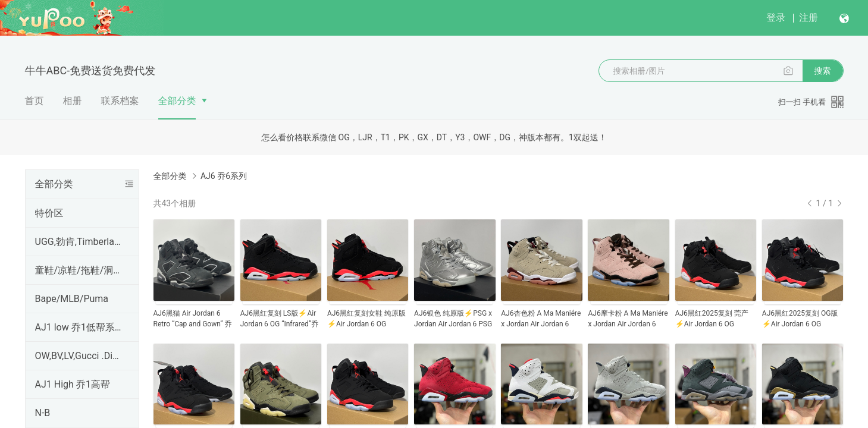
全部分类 (177, 101)
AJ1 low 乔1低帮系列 (80, 327)
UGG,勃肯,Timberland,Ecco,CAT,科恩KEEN (80, 242)
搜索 (823, 71)
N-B (43, 413)
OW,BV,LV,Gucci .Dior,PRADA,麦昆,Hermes (80, 356)
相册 (73, 101)
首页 (35, 101)
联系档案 (120, 101)
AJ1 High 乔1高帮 (73, 384)
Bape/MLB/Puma (72, 299)
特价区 (49, 213)
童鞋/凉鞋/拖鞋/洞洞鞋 (80, 270)
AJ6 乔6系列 (224, 176)
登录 (776, 18)
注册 (809, 18)
